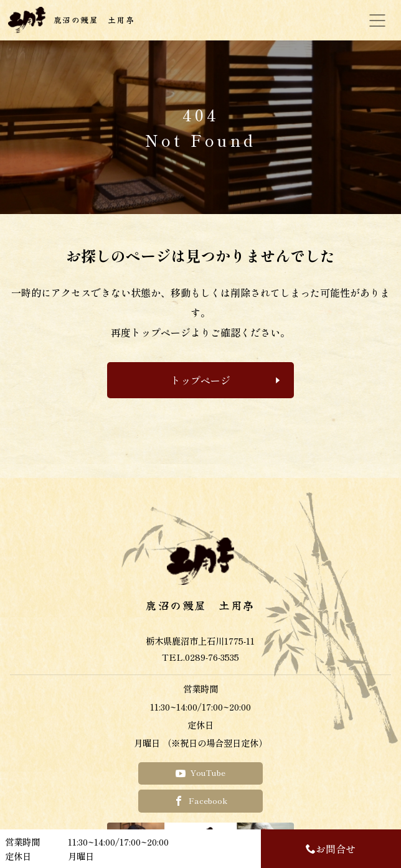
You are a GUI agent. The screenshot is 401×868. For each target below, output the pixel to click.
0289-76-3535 (212, 657)
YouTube (200, 772)
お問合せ (331, 849)
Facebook (200, 800)
